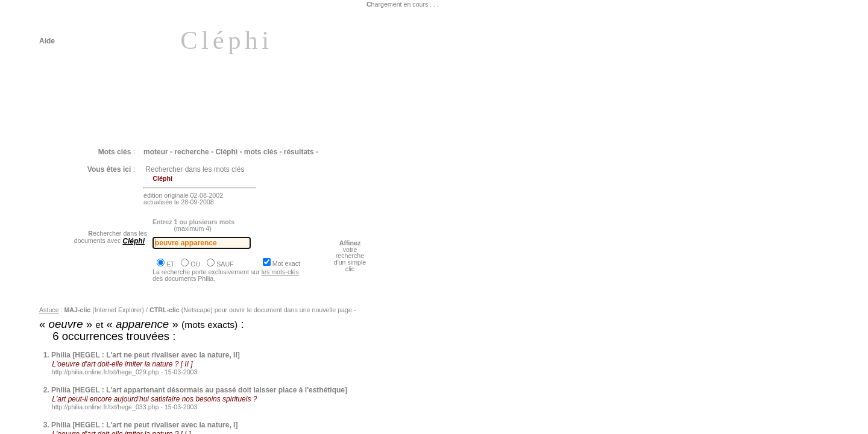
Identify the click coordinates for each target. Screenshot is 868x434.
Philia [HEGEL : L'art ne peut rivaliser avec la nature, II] (146, 355)
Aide (47, 41)
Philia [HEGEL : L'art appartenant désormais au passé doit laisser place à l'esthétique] (199, 390)
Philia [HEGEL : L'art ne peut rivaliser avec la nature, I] (144, 425)
